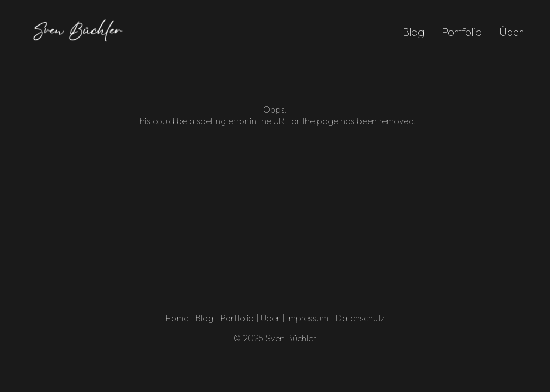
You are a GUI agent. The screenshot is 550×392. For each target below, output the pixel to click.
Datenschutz (360, 318)
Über (511, 32)
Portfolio (462, 32)
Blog (413, 32)
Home (177, 318)
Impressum (308, 318)
